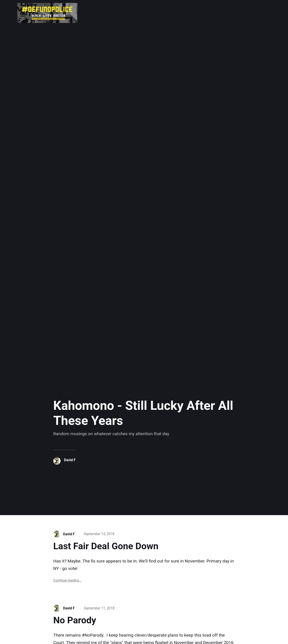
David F (70, 460)
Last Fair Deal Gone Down (109, 546)
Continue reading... (68, 581)
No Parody (76, 620)
